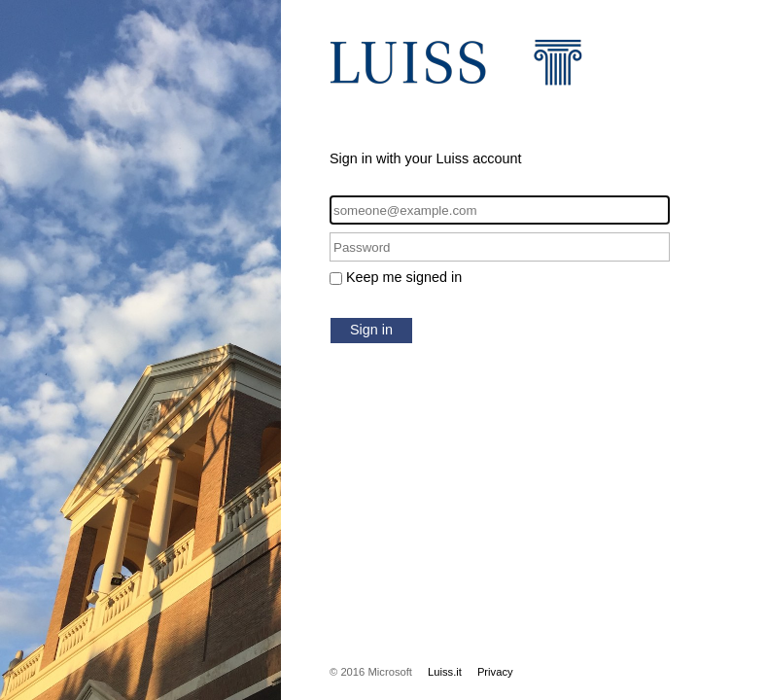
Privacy (495, 672)
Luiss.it (445, 672)
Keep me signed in (404, 277)
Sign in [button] (371, 330)
